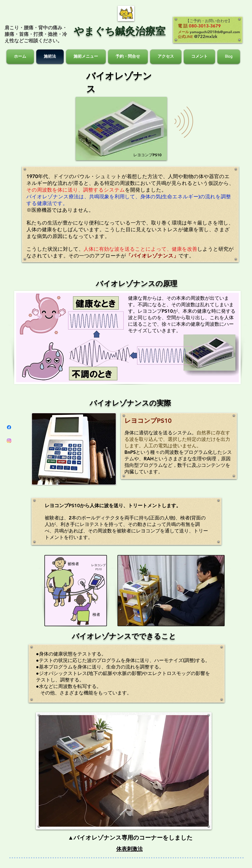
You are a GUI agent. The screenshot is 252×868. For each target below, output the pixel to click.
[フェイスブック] (9, 427)
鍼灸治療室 (140, 31)
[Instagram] (9, 441)
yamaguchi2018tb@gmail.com (215, 32)
